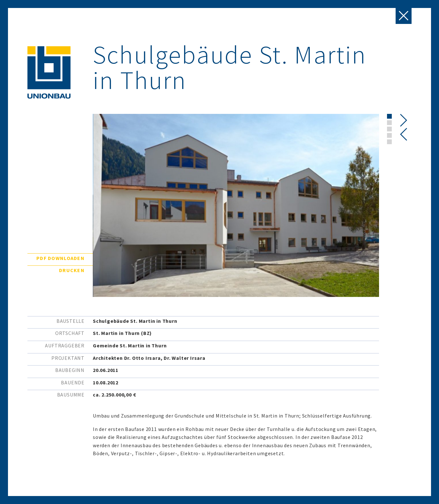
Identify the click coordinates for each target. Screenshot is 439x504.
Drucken (72, 270)
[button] (389, 116)
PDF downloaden (60, 258)
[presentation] (404, 134)
